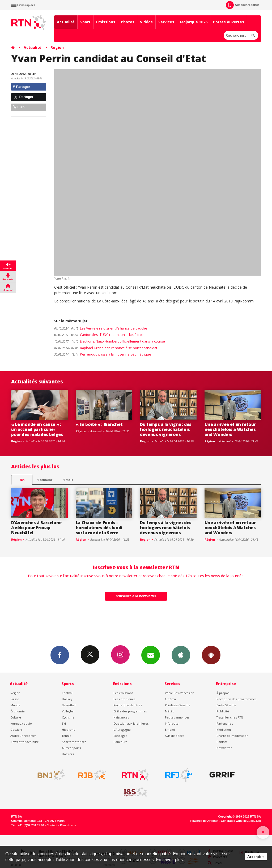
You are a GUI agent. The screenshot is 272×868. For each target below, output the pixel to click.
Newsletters (151, 655)
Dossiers (16, 730)
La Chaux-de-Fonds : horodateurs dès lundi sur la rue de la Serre (99, 528)
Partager (21, 87)
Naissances (121, 717)
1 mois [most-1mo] (68, 480)
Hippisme (69, 730)
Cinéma (170, 699)
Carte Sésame (226, 705)
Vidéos (146, 22)
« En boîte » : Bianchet (99, 424)
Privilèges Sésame (178, 705)
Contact (222, 742)
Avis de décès (175, 736)
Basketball (69, 705)
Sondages (120, 736)
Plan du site (68, 825)
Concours (120, 742)
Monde (15, 705)
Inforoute (172, 723)
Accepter (256, 857)
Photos (128, 22)
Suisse (15, 699)
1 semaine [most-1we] (45, 480)
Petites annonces (177, 717)
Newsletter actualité (25, 742)
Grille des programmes (130, 711)
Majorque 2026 (194, 22)
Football (68, 693)
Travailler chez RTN (230, 717)
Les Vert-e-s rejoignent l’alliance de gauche (101, 328)
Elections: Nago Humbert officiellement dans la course (110, 341)
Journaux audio (21, 723)
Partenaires (225, 723)
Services (166, 22)
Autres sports (71, 748)
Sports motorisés (74, 742)
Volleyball (69, 711)
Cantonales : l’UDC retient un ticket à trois (99, 335)
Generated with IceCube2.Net (241, 821)
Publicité (223, 711)
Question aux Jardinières (131, 723)
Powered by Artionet (204, 821)
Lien (19, 107)
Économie (18, 711)
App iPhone (181, 655)
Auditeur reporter (23, 736)
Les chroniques (124, 699)
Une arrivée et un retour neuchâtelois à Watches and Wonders (230, 429)
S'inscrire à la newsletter (136, 596)
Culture (16, 717)
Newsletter (224, 748)
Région (57, 47)
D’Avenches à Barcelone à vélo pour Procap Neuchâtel (36, 528)
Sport (85, 22)
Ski (64, 723)
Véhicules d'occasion (180, 693)
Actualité (66, 22)
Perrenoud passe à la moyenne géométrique (103, 354)
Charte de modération (232, 736)
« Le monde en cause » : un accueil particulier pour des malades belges (37, 429)
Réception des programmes (236, 699)
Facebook (60, 655)
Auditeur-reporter (242, 5)
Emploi (170, 730)
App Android (211, 655)
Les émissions (123, 693)
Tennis (66, 736)
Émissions (106, 22)
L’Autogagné (122, 730)
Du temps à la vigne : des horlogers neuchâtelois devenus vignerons (166, 429)
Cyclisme (68, 717)
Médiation (224, 730)
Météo (170, 711)
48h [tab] (22, 480)
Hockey (67, 699)
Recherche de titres (128, 705)
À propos (223, 693)
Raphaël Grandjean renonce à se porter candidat (106, 348)
